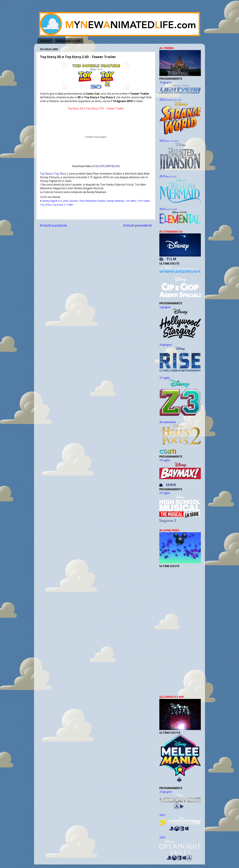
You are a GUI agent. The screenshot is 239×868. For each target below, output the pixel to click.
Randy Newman (116, 201)
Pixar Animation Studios (93, 201)
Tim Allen (131, 201)
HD (117, 166)
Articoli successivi (53, 225)
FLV (95, 166)
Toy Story (45, 205)
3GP (102, 166)
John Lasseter (71, 201)
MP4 (110, 166)
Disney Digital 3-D (52, 201)
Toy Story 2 (59, 205)
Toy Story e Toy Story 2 (54, 174)
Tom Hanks (143, 201)
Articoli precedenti (138, 225)
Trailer (70, 205)
